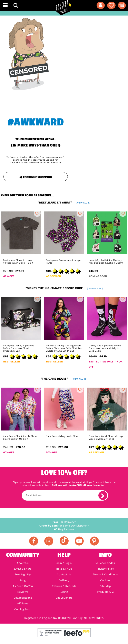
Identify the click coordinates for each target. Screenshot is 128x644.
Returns (64, 529)
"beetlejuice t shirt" (64, 202)
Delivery (64, 580)
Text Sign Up (23, 575)
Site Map (105, 586)
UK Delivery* (64, 522)
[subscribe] (103, 495)
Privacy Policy (105, 569)
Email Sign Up (23, 569)
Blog (23, 580)
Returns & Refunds (64, 586)
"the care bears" (64, 379)
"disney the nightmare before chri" (64, 288)
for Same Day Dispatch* (64, 526)
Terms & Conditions (105, 575)
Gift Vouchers (64, 598)
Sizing (64, 592)
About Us (23, 563)
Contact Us (64, 575)
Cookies (105, 580)
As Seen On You (23, 586)
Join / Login (64, 563)
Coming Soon (23, 609)
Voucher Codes (105, 563)
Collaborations (23, 598)
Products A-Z (105, 592)
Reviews (23, 592)
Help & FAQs (64, 569)
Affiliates (23, 604)
